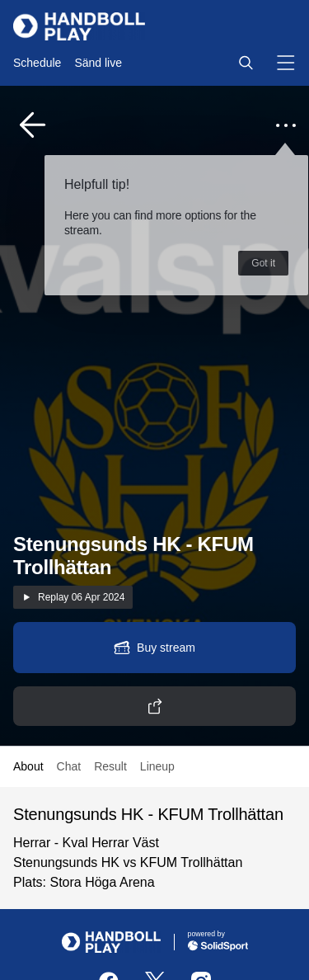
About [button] (28, 766)
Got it (263, 263)
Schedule (37, 63)
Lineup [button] (157, 766)
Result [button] (110, 766)
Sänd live (98, 63)
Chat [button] (69, 766)
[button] (246, 63)
